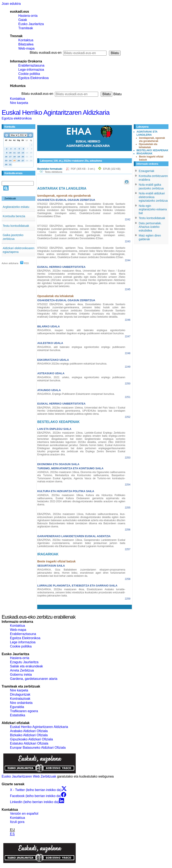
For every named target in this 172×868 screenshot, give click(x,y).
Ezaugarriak (147, 171)
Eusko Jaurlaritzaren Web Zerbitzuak (29, 776)
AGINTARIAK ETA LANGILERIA (147, 133)
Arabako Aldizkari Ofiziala (29, 731)
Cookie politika (29, 74)
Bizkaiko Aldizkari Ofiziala (29, 735)
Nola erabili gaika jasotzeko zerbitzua (151, 187)
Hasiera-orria (28, 16)
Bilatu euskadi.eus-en (46, 53)
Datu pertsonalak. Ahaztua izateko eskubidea (150, 227)
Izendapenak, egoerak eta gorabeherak (152, 140)
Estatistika (18, 715)
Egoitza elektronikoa (17, 118)
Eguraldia (17, 707)
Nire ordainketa (21, 703)
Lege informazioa (23, 642)
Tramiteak (26, 28)
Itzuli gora (17, 822)
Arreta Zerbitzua (22, 670)
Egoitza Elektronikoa (33, 78)
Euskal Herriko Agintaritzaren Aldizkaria (56, 112)
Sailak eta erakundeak (26, 666)
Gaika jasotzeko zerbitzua (13, 237)
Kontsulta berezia (14, 216)
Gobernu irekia (21, 675)
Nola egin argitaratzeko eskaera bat (153, 209)
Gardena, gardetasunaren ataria (34, 679)
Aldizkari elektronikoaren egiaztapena (19, 250)
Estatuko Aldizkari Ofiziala (29, 743)
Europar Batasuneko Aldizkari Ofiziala (38, 748)
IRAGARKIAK (144, 154)
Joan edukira (11, 4)
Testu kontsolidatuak (16, 226)
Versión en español (24, 814)
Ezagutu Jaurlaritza (24, 662)
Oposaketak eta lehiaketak (148, 146)
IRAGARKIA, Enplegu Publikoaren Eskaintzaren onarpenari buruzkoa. (76, 394)
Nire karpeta (19, 103)
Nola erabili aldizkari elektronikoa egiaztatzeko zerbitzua (153, 197)
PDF (83, 169)
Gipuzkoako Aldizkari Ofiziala (31, 739)
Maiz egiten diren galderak (150, 237)
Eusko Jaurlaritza (31, 24)
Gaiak (23, 20)
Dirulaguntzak (20, 694)
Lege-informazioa (31, 70)
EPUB (112, 169)
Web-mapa (26, 48)
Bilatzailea (26, 44)
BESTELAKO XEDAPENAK (152, 150)
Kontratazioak (20, 699)
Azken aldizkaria (10, 263)
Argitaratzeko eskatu (16, 207)
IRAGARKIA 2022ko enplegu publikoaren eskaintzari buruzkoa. (72, 364)
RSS (25, 263)
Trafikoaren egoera (24, 711)
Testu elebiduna (53, 172)
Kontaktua (26, 40)
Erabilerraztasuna (31, 65)
